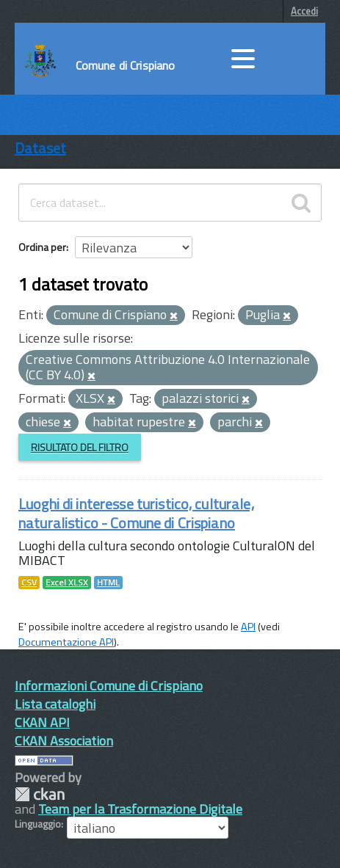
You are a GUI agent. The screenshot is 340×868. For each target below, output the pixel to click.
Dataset (40, 148)
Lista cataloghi (55, 704)
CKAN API (42, 722)
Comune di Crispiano (126, 65)
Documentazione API (66, 642)
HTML (108, 583)
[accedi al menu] (243, 59)
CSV (29, 583)
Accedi (304, 11)
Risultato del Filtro (80, 447)
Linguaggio (38, 824)
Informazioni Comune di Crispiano (109, 686)
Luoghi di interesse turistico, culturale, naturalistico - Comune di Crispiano (136, 513)
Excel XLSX (67, 583)
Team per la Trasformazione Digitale (140, 809)
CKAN (40, 794)
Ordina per (42, 247)
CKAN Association (64, 741)
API (248, 627)
